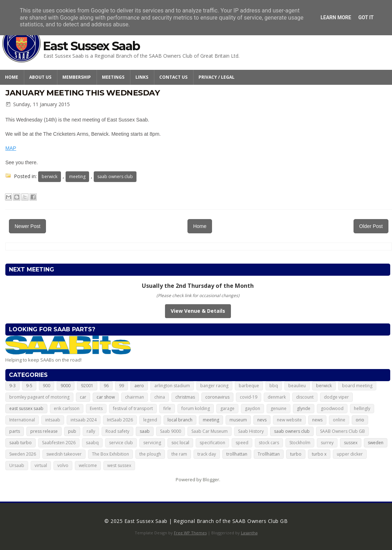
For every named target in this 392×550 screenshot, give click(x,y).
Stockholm (300, 443)
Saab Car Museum (210, 431)
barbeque (249, 386)
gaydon (252, 408)
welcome (88, 465)
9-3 (12, 386)
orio (360, 420)
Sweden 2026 (23, 454)
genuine (278, 408)
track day (207, 454)
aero (139, 386)
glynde (304, 408)
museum (238, 420)
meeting (77, 177)
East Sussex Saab (91, 46)
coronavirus (217, 397)
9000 (66, 386)
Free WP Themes (190, 533)
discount (305, 397)
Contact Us (173, 77)
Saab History (251, 431)
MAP (11, 148)
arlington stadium (172, 386)
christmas (185, 397)
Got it (366, 17)
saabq (92, 443)
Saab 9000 (171, 431)
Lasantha (249, 533)
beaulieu (297, 386)
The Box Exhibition (110, 454)
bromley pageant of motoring (39, 397)
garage (227, 408)
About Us (40, 77)
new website (289, 420)
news (317, 420)
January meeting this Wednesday (82, 93)
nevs (262, 420)
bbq (274, 386)
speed (242, 443)
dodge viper (336, 397)
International (22, 420)
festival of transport (133, 408)
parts (15, 431)
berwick (50, 177)
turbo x (319, 454)
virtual (41, 465)
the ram (179, 454)
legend (150, 420)
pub (72, 431)
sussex (351, 443)
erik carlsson (67, 408)
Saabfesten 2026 (59, 443)
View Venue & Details (198, 311)
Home (12, 77)
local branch (180, 420)
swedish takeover (64, 454)
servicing (152, 443)
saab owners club (115, 177)
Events (96, 408)
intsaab (53, 420)
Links (142, 77)
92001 (87, 386)
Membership (77, 77)
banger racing (214, 386)
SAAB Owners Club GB (342, 431)
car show (106, 397)
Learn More (336, 17)
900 (47, 386)
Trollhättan (269, 454)
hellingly (362, 408)
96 (106, 386)
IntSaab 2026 (120, 420)
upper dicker (350, 454)
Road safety (117, 431)
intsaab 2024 (84, 420)
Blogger (211, 479)
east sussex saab (26, 408)
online (339, 420)
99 (122, 386)
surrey (327, 443)
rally (91, 431)
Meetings (113, 77)
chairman (135, 397)
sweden (376, 443)
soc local (180, 443)
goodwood (332, 408)
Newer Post (27, 226)
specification (212, 443)
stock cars (269, 443)
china (160, 397)
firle (167, 408)
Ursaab (17, 465)
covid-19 (249, 397)
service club (121, 443)
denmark (277, 397)
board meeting (357, 386)
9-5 (29, 386)
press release (44, 431)
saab (145, 431)
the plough (150, 454)
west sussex (119, 465)
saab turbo (20, 443)
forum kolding (196, 408)
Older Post (371, 226)
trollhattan (237, 454)
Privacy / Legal (216, 77)
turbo (296, 454)
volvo (63, 465)
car (83, 397)
